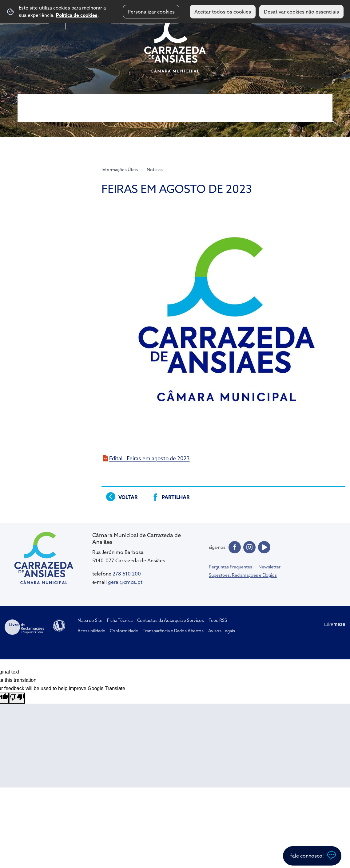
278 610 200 (127, 574)
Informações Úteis (120, 170)
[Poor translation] (17, 698)
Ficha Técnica (120, 620)
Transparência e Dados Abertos (173, 631)
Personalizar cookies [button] (151, 12)
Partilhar (176, 497)
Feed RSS (218, 620)
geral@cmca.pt (125, 582)
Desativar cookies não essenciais (301, 12)
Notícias (155, 170)
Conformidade (124, 631)
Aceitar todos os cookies (223, 12)
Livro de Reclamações (24, 627)
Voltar (128, 497)
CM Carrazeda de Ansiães (175, 44)
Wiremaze (335, 624)
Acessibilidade (59, 626)
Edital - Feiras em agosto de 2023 (149, 458)
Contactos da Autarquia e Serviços (171, 620)
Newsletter (269, 567)
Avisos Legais (222, 631)
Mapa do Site (90, 620)
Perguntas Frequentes (231, 567)
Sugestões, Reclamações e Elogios (243, 575)
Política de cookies (77, 15)
